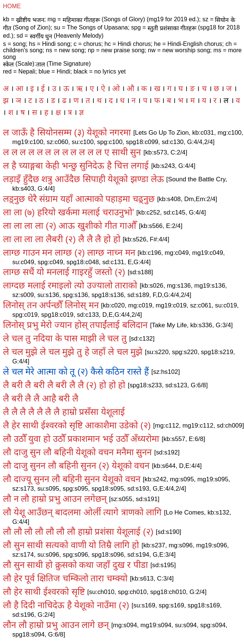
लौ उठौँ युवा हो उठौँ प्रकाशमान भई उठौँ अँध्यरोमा (81, 439)
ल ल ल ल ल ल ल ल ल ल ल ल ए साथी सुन (72, 152)
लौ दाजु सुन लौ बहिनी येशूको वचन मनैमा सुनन (77, 452)
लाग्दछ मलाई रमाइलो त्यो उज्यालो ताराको (70, 285)
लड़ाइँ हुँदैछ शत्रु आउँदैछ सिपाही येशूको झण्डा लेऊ (83, 179)
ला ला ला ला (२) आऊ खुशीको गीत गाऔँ (70, 226)
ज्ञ (81, 112)
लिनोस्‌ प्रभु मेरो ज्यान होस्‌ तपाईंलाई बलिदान (75, 325)
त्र (70, 112)
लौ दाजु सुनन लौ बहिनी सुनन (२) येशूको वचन (76, 465)
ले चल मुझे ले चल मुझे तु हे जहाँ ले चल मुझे (73, 352)
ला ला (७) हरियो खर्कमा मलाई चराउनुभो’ (68, 212)
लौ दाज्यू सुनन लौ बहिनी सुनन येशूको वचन (72, 479)
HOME (12, 6)
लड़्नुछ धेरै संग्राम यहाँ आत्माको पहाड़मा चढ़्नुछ (79, 199)
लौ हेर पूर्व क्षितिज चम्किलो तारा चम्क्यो (65, 578)
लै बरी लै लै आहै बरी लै (41, 398)
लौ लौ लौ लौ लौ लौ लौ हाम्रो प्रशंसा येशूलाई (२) (78, 532)
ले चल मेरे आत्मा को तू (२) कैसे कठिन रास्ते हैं (76, 371)
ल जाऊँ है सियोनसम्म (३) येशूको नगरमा (67, 132)
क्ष (58, 112)
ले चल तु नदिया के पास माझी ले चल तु (65, 338)
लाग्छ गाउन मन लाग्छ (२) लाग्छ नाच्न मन (69, 252)
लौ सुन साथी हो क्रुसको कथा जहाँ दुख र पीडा (75, 565)
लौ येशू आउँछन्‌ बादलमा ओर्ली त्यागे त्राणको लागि (82, 512)
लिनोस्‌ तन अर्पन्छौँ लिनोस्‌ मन (51, 305)
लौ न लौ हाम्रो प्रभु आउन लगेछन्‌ (55, 499)
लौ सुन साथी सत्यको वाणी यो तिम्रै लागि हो (71, 545)
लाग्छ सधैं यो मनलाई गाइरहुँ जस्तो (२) (64, 272)
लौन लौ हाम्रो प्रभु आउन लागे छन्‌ (56, 625)
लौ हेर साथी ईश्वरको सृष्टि (44, 592)
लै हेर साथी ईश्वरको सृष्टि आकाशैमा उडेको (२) (77, 425)
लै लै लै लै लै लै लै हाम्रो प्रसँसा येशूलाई (64, 412)
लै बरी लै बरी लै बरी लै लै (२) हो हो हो (64, 385)
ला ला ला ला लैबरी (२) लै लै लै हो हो (62, 239)
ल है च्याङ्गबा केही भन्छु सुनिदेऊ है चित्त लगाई (76, 165)
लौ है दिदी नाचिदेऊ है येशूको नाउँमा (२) (66, 605)
